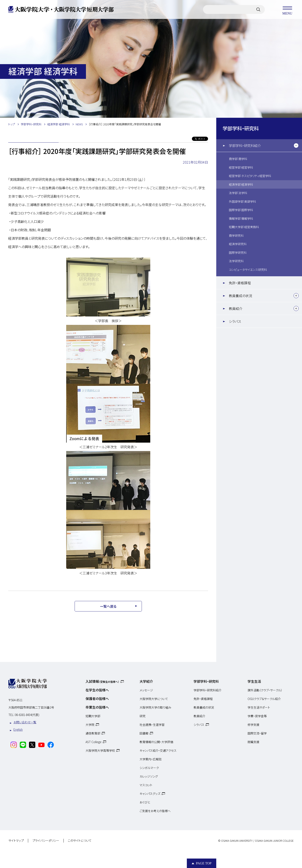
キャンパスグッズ (150, 794)
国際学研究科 (238, 253)
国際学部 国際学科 (241, 210)
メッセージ (146, 690)
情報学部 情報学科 (241, 218)
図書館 (144, 733)
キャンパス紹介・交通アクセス (158, 750)
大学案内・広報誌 (151, 759)
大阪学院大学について (154, 699)
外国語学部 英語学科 (242, 201)
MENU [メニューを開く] (287, 9)
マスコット (146, 785)
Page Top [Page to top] (204, 863)
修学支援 (253, 725)
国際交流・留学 (257, 733)
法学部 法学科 (238, 193)
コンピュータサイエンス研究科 (248, 270)
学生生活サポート (259, 707)
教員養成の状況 (241, 296)
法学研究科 (236, 261)
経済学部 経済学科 (241, 184)
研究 (142, 716)
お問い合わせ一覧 (25, 722)
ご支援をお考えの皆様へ (155, 811)
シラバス (235, 321)
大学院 (90, 725)
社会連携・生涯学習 (152, 725)
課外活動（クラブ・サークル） (265, 690)
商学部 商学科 (238, 159)
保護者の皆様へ (97, 699)
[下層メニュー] (296, 146)
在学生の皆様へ (97, 690)
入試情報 (102, 681)
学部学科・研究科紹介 (245, 146)
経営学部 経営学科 (241, 167)
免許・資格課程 (240, 283)
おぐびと (145, 802)
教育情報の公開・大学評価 (156, 742)
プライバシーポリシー (46, 841)
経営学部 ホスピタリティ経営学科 (250, 176)
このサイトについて (80, 841)
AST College (94, 742)
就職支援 (253, 742)
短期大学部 (93, 716)
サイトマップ (16, 841)
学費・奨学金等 (257, 716)
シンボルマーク (149, 768)
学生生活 (254, 681)
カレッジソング (149, 776)
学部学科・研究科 (241, 128)
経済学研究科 (238, 244)
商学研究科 (236, 236)
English (18, 729)
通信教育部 (93, 733)
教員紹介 (236, 308)
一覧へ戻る (108, 606)
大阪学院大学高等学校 (100, 750)
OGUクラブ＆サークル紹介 (264, 699)
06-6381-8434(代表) (27, 715)
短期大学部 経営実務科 (244, 227)
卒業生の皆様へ (97, 707)
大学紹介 (146, 681)
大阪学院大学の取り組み (155, 707)
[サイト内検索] (258, 9)
